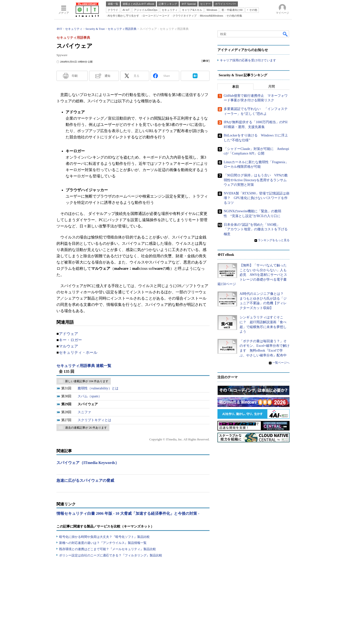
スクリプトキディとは (94, 420)
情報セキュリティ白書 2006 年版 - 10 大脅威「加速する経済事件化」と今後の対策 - (128, 513)
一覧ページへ (281, 363)
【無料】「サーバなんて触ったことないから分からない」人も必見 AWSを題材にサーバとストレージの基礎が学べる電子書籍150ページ (252, 275)
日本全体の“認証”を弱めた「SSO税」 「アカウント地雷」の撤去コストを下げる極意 (256, 229)
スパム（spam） (90, 396)
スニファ (84, 412)
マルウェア (68, 346)
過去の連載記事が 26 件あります (86, 428)
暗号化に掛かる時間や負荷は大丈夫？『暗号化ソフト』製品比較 (104, 537)
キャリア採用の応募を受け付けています (248, 60)
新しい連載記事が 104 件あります (87, 381)
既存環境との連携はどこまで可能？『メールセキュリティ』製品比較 (108, 549)
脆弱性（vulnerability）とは (98, 388)
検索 (285, 34)
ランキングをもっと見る (274, 240)
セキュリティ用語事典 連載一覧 (84, 366)
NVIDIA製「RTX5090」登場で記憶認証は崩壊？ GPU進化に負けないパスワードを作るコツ (256, 198)
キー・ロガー (70, 340)
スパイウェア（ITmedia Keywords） (88, 463)
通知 (107, 76)
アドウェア (68, 334)
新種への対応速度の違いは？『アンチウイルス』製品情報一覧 (103, 543)
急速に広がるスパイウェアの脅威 (85, 480)
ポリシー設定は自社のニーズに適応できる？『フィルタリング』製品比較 (111, 555)
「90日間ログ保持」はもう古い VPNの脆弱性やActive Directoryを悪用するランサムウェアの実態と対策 (256, 180)
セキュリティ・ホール (78, 352)
